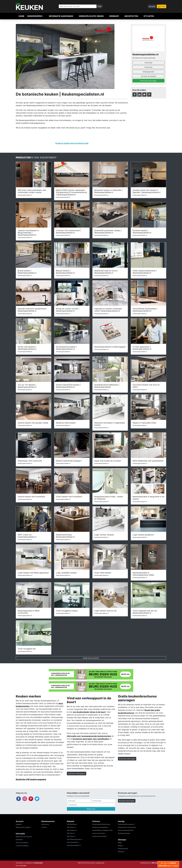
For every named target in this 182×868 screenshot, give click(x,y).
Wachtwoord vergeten (23, 827)
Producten (148, 67)
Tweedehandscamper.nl (126, 824)
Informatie (148, 63)
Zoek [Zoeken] (99, 6)
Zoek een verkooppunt (77, 774)
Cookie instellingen (22, 846)
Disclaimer (19, 840)
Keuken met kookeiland (100, 827)
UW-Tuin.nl (71, 833)
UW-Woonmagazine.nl (74, 839)
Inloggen (19, 824)
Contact (44, 827)
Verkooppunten (148, 72)
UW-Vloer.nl (71, 836)
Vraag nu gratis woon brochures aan (72, 143)
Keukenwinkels (123, 849)
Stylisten (149, 16)
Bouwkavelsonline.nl (74, 845)
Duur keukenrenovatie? (126, 830)
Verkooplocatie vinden (91, 16)
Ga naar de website (149, 76)
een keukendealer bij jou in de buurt (89, 712)
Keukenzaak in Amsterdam (127, 827)
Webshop (114, 16)
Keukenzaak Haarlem (100, 836)
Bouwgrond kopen (124, 833)
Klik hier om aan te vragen (168, 864)
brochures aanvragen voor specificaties (91, 739)
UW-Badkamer (72, 824)
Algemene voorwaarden (24, 837)
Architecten (131, 16)
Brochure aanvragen (127, 801)
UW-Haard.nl (71, 827)
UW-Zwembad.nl (73, 842)
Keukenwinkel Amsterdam (101, 824)
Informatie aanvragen (61, 16)
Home (21, 16)
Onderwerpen (35, 16)
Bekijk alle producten (91, 658)
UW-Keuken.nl (72, 830)
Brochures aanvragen (148, 81)
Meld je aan (91, 809)
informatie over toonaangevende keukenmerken (89, 736)
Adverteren (45, 824)
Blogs (120, 843)
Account (152, 6)
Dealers (121, 846)
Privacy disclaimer (22, 843)
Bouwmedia (39, 863)
